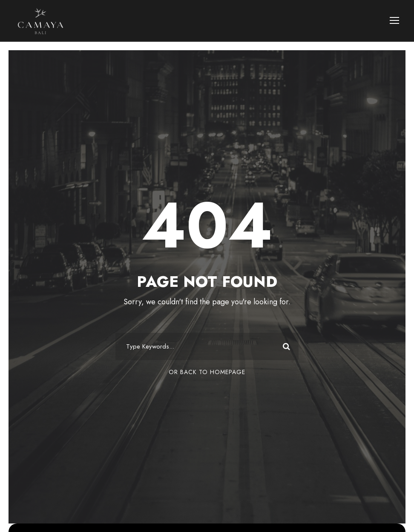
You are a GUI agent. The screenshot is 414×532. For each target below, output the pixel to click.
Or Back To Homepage (207, 372)
